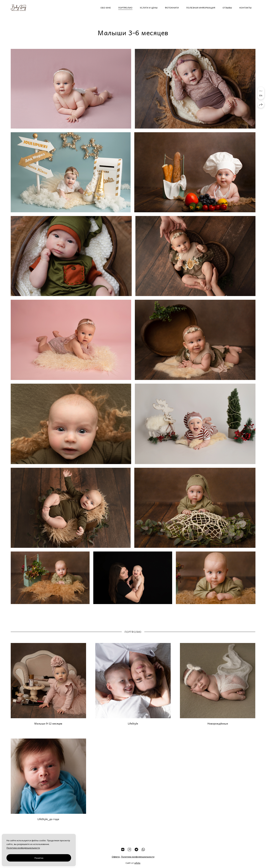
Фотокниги (172, 8)
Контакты (245, 8)
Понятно (39, 858)
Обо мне (106, 8)
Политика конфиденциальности (138, 860)
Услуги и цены (149, 8)
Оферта (116, 860)
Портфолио (125, 8)
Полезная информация (201, 8)
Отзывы (227, 8)
